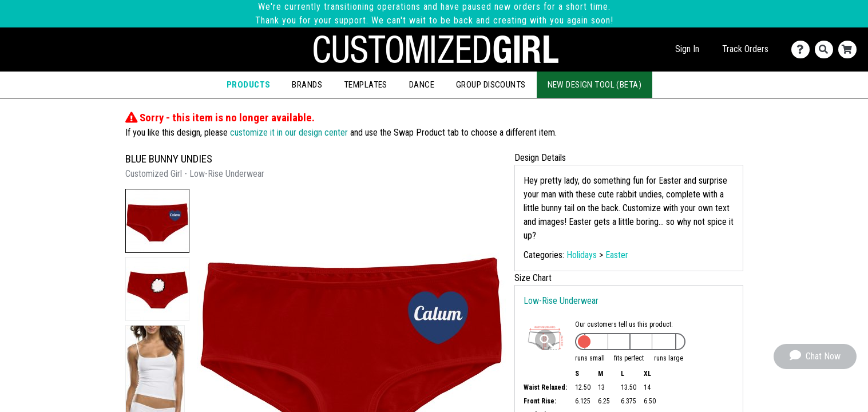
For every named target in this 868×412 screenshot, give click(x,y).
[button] (157, 221)
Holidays (582, 255)
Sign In (687, 49)
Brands (307, 85)
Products (248, 85)
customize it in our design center (289, 132)
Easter (617, 255)
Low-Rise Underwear (561, 301)
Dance (422, 85)
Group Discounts (491, 85)
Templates (366, 85)
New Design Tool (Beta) (595, 85)
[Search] (827, 49)
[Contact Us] (803, 49)
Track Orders (745, 49)
